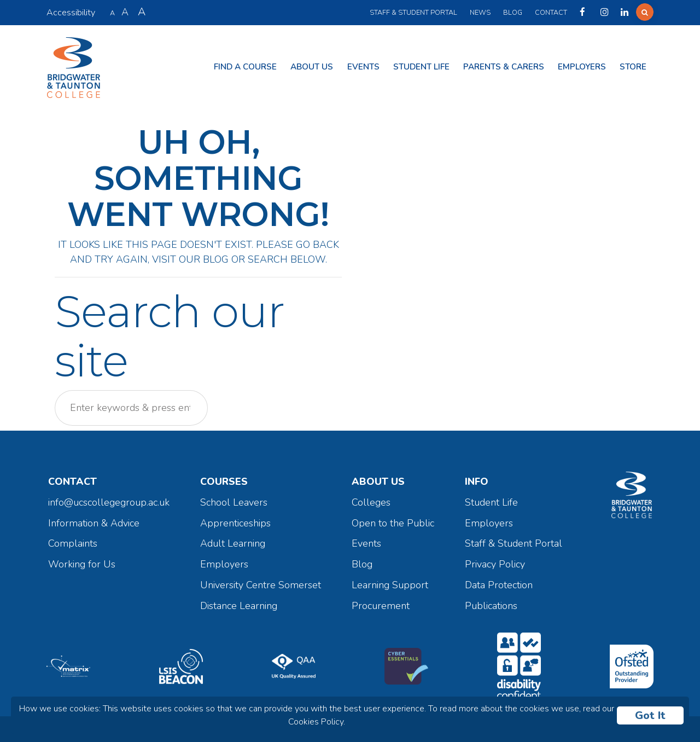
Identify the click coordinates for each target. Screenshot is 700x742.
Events (363, 67)
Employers (582, 67)
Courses (224, 482)
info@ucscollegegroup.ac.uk (109, 502)
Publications (491, 606)
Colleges (371, 502)
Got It (650, 715)
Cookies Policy (316, 722)
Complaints (73, 543)
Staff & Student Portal (413, 12)
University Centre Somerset (261, 585)
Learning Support (390, 585)
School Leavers (234, 502)
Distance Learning (239, 606)
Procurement (381, 606)
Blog (513, 12)
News (480, 12)
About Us (312, 67)
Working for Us (82, 564)
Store (633, 67)
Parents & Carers (504, 67)
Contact (551, 12)
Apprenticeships (235, 523)
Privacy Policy (495, 564)
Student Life (421, 67)
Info (477, 482)
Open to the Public (393, 523)
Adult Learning (233, 543)
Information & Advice (94, 523)
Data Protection (499, 585)
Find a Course (245, 67)
